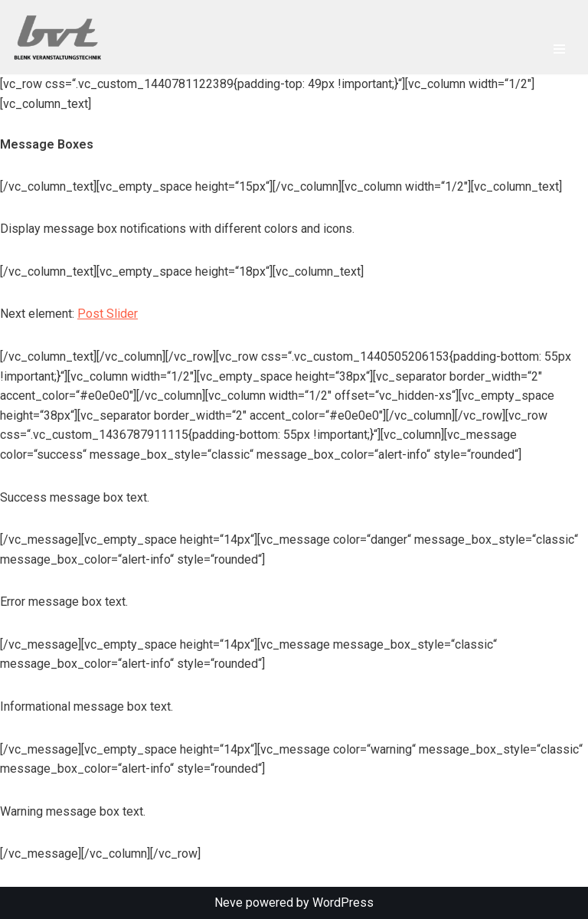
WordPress (343, 903)
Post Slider (108, 314)
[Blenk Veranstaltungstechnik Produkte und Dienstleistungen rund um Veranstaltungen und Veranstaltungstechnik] (61, 37)
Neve (229, 903)
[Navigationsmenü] (559, 49)
